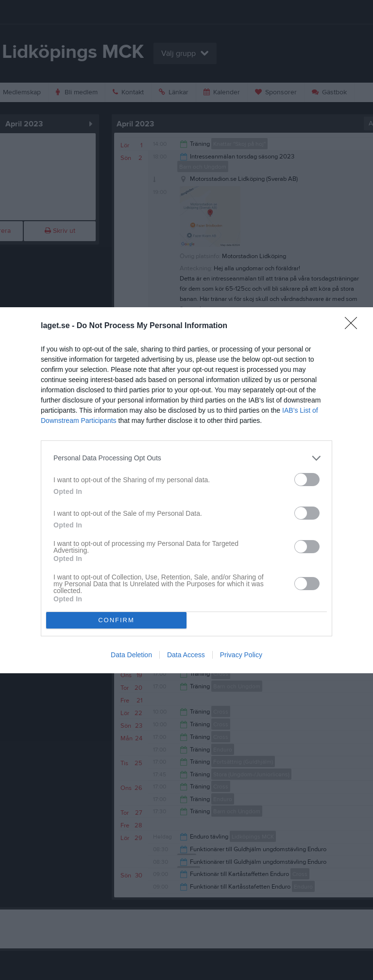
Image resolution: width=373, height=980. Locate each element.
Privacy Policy (241, 655)
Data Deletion (131, 655)
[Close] (354, 326)
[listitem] (186, 458)
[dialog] (186, 490)
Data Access (186, 655)
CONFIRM (116, 620)
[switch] (307, 480)
